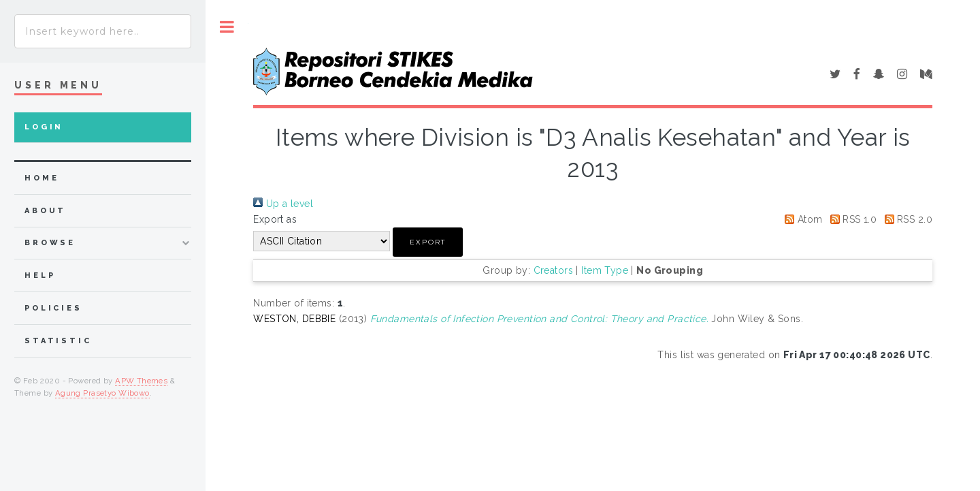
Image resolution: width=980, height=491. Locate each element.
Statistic (58, 341)
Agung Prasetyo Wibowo (102, 393)
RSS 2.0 (906, 219)
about (45, 211)
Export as (275, 219)
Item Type (605, 270)
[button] (428, 242)
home (42, 178)
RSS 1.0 (851, 219)
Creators (553, 270)
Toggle (227, 27)
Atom (801, 219)
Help (40, 275)
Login (44, 127)
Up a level (283, 204)
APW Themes (141, 381)
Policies (53, 308)
